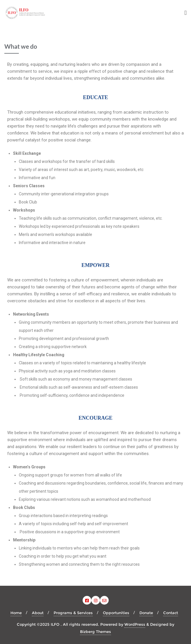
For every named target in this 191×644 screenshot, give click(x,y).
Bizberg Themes (95, 632)
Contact (171, 613)
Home (16, 613)
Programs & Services (73, 613)
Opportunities (116, 613)
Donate (146, 613)
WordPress (135, 624)
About (38, 613)
